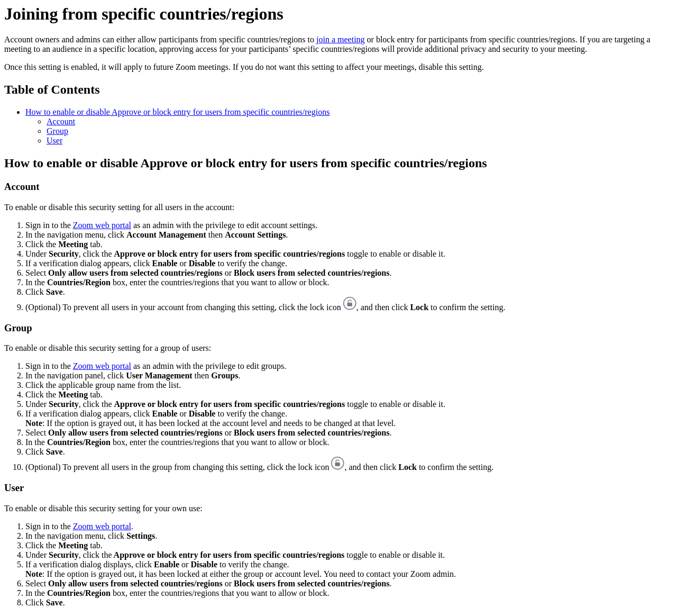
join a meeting (341, 39)
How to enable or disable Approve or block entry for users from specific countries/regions (177, 112)
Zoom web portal (102, 225)
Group (57, 131)
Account (61, 121)
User (54, 141)
